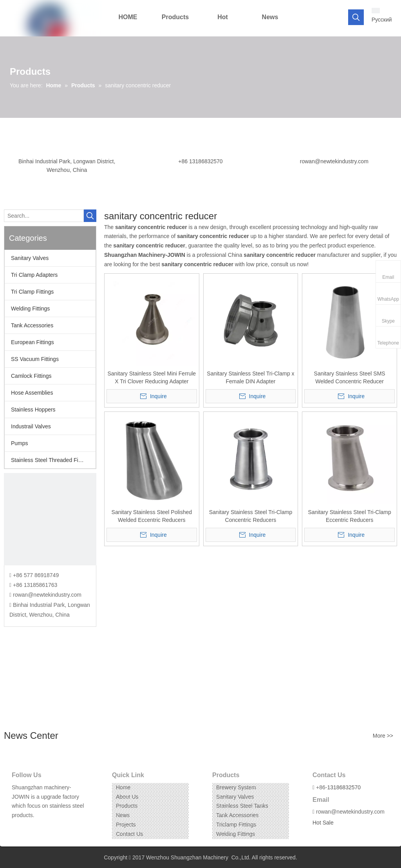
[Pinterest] (53, 827)
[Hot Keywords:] (356, 17)
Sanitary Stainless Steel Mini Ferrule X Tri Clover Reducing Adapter (152, 377)
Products (127, 806)
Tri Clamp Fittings (32, 292)
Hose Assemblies (32, 393)
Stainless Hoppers (33, 410)
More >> (383, 736)
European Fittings (33, 342)
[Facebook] (17, 827)
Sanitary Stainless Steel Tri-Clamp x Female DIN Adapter (250, 377)
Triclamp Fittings (236, 825)
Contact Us (129, 834)
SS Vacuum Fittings (35, 359)
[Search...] (44, 216)
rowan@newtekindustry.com (334, 161)
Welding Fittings (30, 309)
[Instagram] (41, 827)
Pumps (20, 443)
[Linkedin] (29, 827)
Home (123, 787)
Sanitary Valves (30, 258)
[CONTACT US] (50, 519)
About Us (127, 797)
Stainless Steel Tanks (242, 806)
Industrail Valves (31, 426)
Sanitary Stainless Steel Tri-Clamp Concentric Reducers (251, 516)
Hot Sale (323, 823)
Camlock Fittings (31, 376)
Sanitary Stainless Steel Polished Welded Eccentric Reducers (152, 516)
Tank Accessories (32, 325)
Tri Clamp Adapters (34, 275)
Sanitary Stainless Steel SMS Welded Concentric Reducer (350, 377)
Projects (126, 825)
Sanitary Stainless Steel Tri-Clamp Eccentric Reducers (349, 516)
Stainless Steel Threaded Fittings (51, 460)
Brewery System (236, 787)
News (123, 815)
